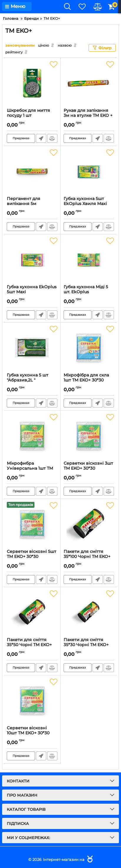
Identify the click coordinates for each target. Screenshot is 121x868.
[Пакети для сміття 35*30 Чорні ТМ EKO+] (89, 612)
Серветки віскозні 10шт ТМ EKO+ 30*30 (32, 733)
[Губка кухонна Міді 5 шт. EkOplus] (89, 259)
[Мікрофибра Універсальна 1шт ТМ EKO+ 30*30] (32, 436)
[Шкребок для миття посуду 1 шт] (32, 83)
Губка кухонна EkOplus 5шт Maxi (32, 292)
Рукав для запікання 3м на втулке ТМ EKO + (89, 116)
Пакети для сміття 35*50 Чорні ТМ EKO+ (32, 645)
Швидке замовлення (41, 138)
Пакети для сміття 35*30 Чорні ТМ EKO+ (89, 645)
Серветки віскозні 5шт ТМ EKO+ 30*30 (32, 557)
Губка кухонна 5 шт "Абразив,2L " (32, 380)
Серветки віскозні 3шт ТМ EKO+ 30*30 (89, 469)
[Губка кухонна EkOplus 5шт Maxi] (32, 259)
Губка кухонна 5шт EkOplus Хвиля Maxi (89, 204)
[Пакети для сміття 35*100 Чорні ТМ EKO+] (89, 524)
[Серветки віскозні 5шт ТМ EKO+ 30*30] (32, 524)
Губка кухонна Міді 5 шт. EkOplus (89, 292)
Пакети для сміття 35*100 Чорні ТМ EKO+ (89, 557)
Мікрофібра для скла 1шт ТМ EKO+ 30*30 (89, 380)
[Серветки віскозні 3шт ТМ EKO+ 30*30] (89, 436)
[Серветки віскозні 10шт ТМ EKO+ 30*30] (32, 700)
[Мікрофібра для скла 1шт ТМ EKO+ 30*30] (89, 348)
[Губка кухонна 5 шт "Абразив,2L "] (32, 348)
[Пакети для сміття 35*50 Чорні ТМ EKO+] (32, 612)
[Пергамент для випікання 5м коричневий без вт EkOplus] (32, 171)
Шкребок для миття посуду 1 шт (32, 116)
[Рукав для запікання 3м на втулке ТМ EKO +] (89, 83)
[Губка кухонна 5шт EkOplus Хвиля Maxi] (89, 171)
